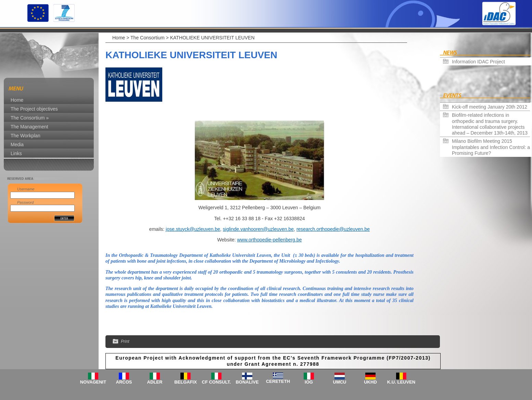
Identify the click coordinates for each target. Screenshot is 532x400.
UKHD (370, 379)
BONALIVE (247, 379)
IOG (309, 379)
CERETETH (278, 378)
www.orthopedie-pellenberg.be (269, 240)
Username (26, 189)
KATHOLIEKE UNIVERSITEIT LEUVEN (212, 38)
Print (121, 342)
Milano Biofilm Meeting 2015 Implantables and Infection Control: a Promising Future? (491, 147)
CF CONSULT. (217, 379)
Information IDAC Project (478, 62)
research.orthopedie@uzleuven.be (333, 229)
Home (119, 38)
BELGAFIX (186, 379)
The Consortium (148, 38)
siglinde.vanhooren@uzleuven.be (258, 229)
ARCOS (124, 379)
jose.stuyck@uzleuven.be (193, 229)
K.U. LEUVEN (401, 379)
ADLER (155, 379)
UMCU (340, 379)
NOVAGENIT (93, 379)
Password (25, 202)
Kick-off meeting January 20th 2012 (490, 107)
